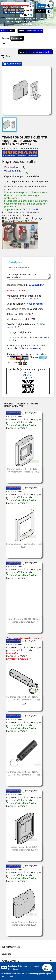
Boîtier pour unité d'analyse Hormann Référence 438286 (24, 923)
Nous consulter (30, 299)
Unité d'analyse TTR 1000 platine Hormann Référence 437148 (24, 620)
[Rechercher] (15, 4)
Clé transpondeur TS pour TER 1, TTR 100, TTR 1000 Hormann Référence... (24, 698)
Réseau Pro (7, 30)
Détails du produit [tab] (20, 268)
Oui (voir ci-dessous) (30, 348)
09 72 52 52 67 (36, 285)
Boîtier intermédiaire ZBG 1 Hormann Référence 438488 (24, 848)
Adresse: (7, 954)
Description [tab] (15, 262)
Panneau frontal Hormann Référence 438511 (24, 545)
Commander (12, 64)
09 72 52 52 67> (31, 209)
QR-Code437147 (28, 376)
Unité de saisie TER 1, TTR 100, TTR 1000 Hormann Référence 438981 (24, 470)
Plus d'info (46, 968)
